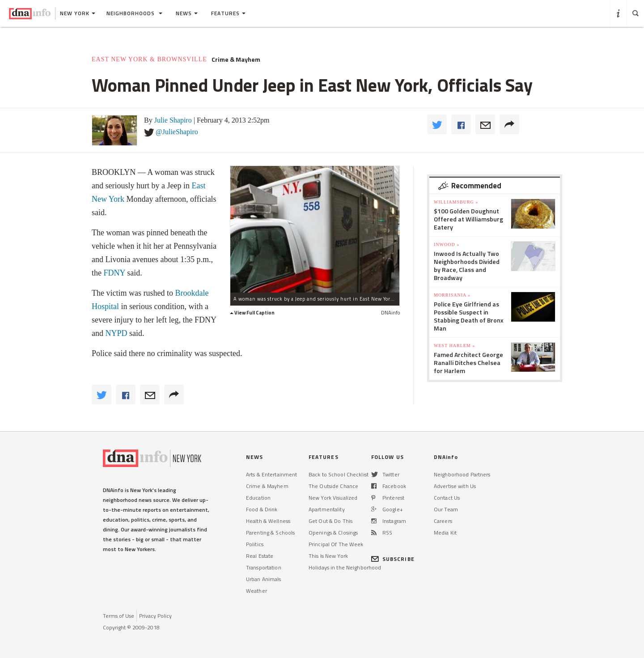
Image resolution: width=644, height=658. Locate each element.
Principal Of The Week (336, 544)
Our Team (446, 509)
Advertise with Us (455, 486)
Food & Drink (262, 509)
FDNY (114, 273)
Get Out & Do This (330, 521)
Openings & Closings (333, 533)
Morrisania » (452, 295)
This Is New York (328, 556)
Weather (256, 591)
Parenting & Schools (270, 533)
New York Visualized (333, 498)
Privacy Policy (155, 616)
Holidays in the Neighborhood (345, 567)
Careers (443, 521)
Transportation (264, 567)
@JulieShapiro (177, 132)
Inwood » (447, 244)
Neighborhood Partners (462, 474)
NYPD (117, 333)
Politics (255, 544)
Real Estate (260, 556)
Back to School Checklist (339, 474)
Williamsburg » (456, 202)
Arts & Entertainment (271, 474)
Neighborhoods (134, 13)
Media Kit (445, 533)
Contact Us (447, 498)
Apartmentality (327, 509)
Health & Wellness (268, 521)
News (187, 13)
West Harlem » (454, 346)
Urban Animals (264, 579)
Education (258, 498)
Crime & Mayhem (236, 59)
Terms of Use (119, 616)
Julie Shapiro (173, 120)
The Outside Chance (333, 486)
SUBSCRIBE (393, 559)
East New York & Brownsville (149, 59)
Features (228, 13)
